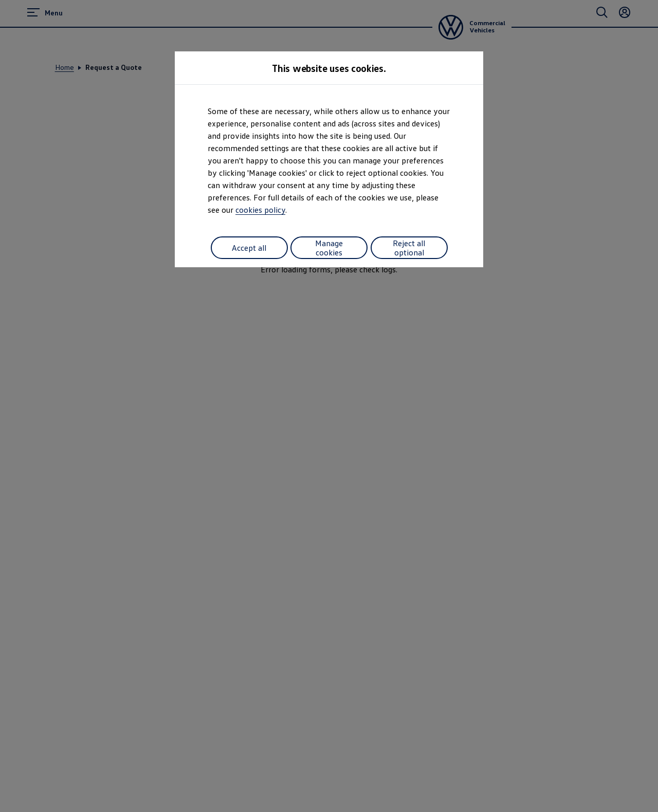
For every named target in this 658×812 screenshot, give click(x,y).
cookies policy (260, 210)
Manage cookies (329, 248)
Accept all (249, 248)
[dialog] (329, 406)
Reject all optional (409, 248)
